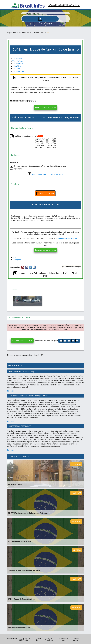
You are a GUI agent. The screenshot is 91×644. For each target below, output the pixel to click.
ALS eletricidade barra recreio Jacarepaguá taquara (28, 395)
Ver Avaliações (17, 71)
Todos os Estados (26, 639)
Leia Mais (11, 390)
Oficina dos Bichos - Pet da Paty (22, 371)
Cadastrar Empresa (76, 639)
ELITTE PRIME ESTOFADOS (20, 426)
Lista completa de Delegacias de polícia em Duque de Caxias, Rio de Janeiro (45, 78)
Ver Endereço (16, 63)
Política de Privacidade (49, 639)
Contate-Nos (39, 639)
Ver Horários (16, 58)
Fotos (14, 257)
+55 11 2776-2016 (45, 193)
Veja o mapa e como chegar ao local (45, 174)
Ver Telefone (16, 61)
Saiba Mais (15, 66)
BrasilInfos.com (14, 638)
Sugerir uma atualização (67, 238)
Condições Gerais (64, 639)
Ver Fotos (15, 68)
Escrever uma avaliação (45, 107)
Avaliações (15, 259)
